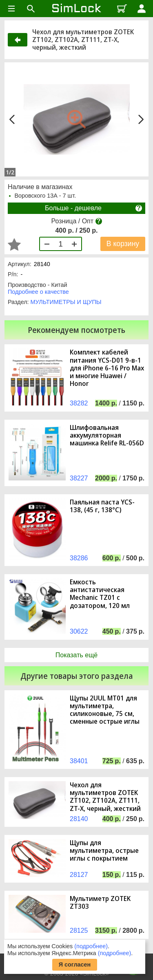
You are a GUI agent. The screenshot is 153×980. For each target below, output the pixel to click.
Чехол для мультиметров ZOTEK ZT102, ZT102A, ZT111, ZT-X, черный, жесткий (105, 797)
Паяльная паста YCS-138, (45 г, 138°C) (102, 506)
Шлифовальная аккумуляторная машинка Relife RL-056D (107, 436)
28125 (79, 930)
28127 (79, 875)
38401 (79, 761)
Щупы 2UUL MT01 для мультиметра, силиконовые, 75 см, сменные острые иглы (105, 710)
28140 (79, 819)
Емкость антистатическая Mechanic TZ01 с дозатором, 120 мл (100, 594)
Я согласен (75, 965)
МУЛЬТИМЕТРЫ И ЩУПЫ (66, 302)
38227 (79, 478)
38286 (79, 558)
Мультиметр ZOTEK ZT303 (100, 903)
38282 (79, 403)
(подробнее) (91, 946)
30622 (79, 631)
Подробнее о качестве (38, 292)
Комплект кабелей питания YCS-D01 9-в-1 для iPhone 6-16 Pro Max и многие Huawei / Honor (107, 368)
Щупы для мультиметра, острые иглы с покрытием (104, 851)
